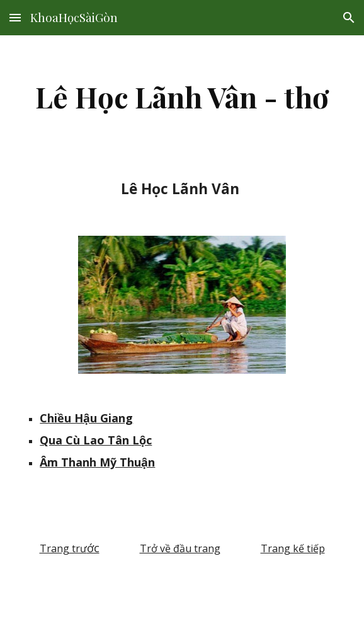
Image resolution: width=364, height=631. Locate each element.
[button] (15, 17)
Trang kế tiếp (293, 548)
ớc (93, 548)
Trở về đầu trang (180, 548)
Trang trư (63, 548)
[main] (182, 96)
